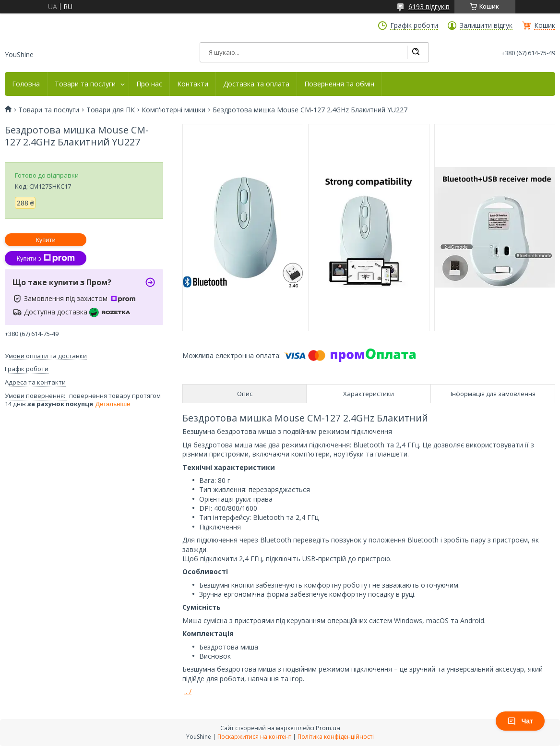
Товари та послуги (85, 84)
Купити (46, 240)
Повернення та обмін (339, 84)
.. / (188, 692)
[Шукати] (416, 52)
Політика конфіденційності (336, 737)
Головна (26, 84)
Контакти (193, 84)
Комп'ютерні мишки (173, 110)
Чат (520, 721)
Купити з (45, 258)
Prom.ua (328, 728)
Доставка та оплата (256, 84)
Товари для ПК (111, 110)
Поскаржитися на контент (254, 737)
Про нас (149, 84)
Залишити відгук (486, 25)
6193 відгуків (429, 6)
